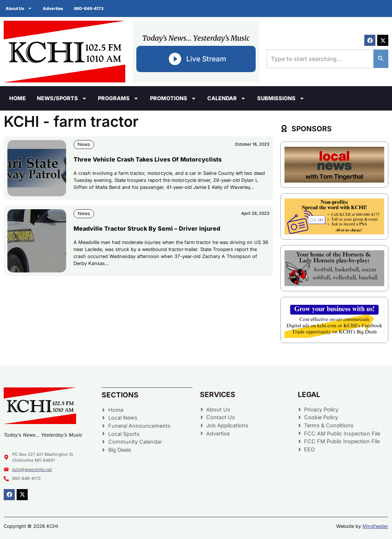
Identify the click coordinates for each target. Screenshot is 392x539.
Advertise (53, 9)
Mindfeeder (375, 526)
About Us (19, 8)
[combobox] (320, 59)
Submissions (281, 98)
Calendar (226, 98)
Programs (118, 98)
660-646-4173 (89, 9)
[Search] (381, 59)
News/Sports (62, 98)
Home (18, 98)
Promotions (173, 98)
